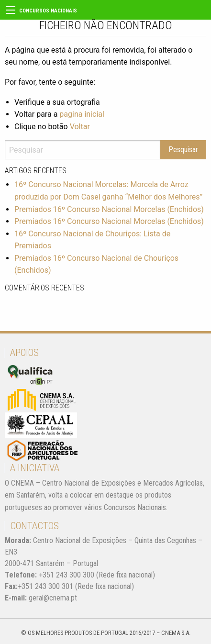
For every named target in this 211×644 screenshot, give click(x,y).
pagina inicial (82, 114)
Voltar (80, 127)
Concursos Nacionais (48, 11)
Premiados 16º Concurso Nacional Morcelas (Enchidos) (109, 209)
